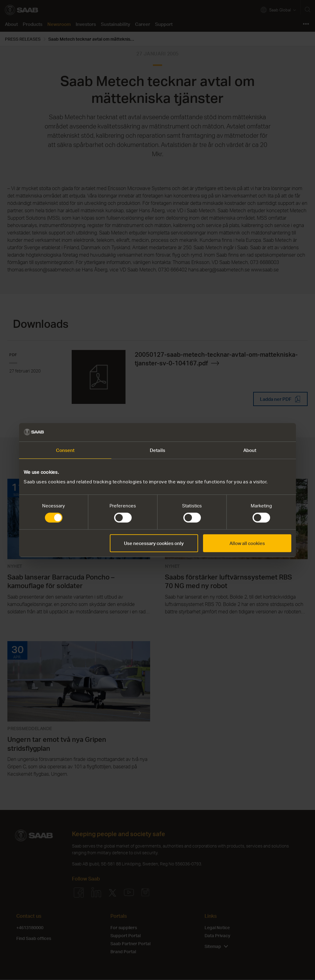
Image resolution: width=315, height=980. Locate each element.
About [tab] (250, 450)
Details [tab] (157, 450)
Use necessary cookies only (154, 543)
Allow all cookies (247, 543)
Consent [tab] (65, 450)
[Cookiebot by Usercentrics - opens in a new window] (264, 432)
